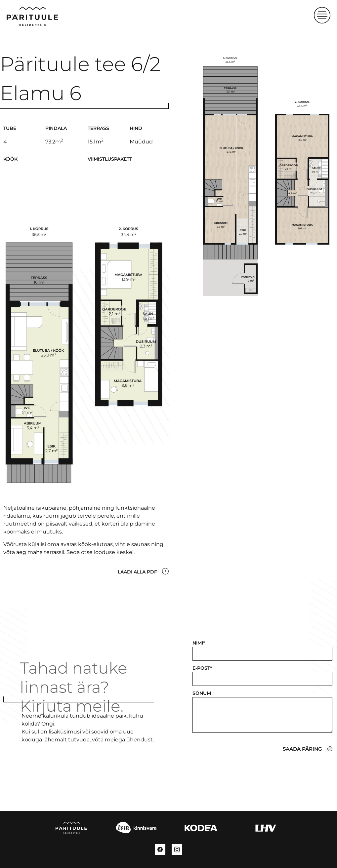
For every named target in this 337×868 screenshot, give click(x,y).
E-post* (202, 668)
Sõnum (202, 693)
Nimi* (199, 643)
